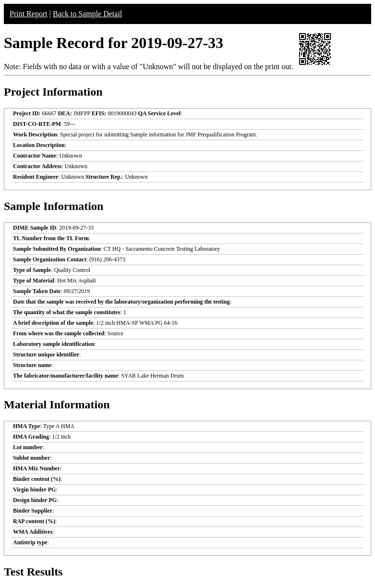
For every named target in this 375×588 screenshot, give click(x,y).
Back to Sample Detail (87, 14)
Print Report (29, 14)
